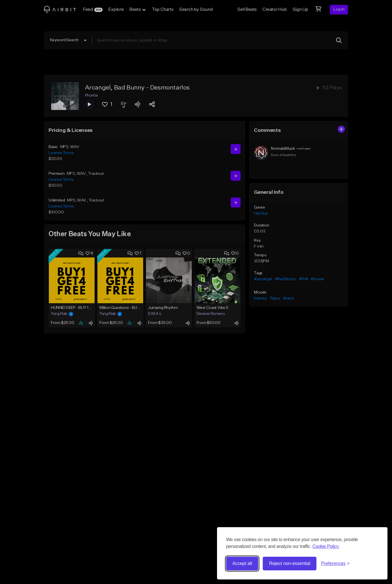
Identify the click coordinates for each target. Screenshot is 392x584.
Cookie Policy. (326, 546)
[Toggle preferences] (335, 564)
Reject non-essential (290, 563)
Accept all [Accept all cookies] (242, 563)
